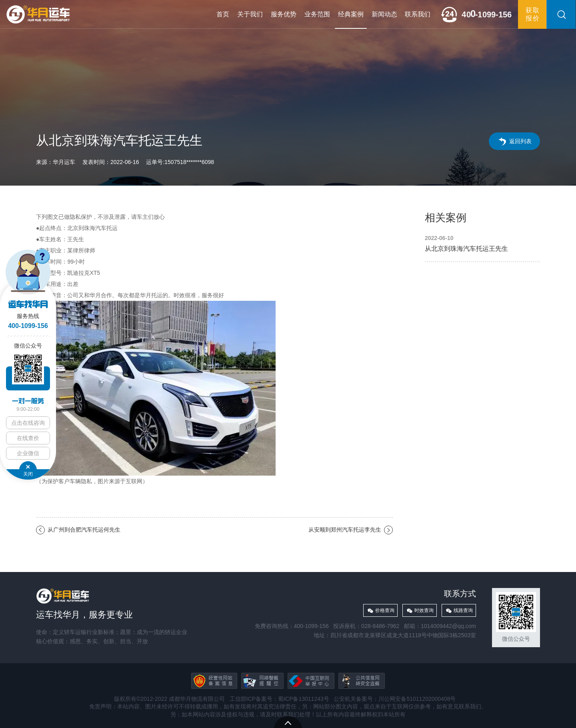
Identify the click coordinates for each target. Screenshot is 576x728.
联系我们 (418, 14)
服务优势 (284, 14)
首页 (223, 14)
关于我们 (250, 14)
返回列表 (520, 141)
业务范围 (317, 14)
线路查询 (463, 610)
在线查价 (28, 438)
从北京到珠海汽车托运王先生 (482, 244)
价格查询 (385, 610)
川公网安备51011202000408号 (417, 699)
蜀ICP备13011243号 (304, 699)
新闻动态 (384, 14)
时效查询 (424, 610)
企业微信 (28, 453)
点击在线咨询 (28, 423)
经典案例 (351, 14)
